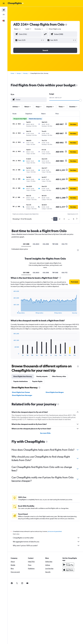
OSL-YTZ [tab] (65, 244)
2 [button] (60, 219)
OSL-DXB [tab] (46, 244)
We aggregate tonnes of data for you (46, 542)
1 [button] (55, 219)
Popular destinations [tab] (21, 381)
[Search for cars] (4, 14)
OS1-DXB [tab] (26, 244)
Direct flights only (55, 29)
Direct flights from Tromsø (21, 392)
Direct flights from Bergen (55, 392)
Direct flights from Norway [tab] (23, 376)
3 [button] (64, 219)
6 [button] (74, 219)
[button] (4, 3)
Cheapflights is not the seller (46, 538)
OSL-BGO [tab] (36, 244)
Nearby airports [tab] (42, 376)
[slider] (80, 100)
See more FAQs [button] (45, 433)
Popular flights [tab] (37, 381)
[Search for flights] (4, 10)
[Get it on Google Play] (68, 565)
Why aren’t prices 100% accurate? (46, 545)
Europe (19, 73)
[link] (12, 583)
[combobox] (39, 29)
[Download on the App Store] (68, 570)
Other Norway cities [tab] (59, 376)
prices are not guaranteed (55, 531)
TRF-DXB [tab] (55, 244)
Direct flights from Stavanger (22, 395)
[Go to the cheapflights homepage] (16, 3)
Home (12, 73)
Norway (25, 73)
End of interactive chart (12, 312)
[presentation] (66, 25)
